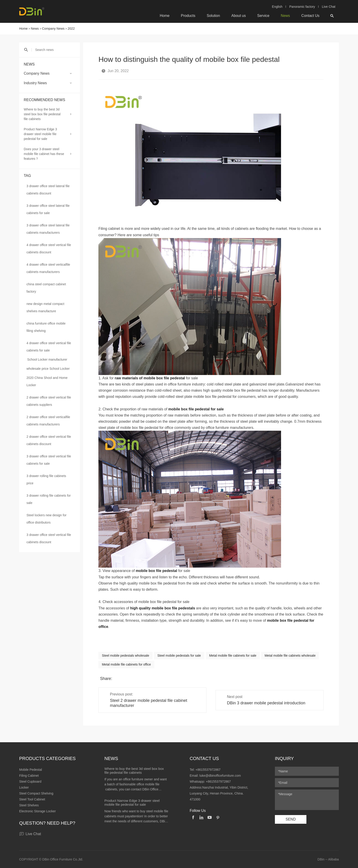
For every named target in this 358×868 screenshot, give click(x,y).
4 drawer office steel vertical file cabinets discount (49, 249)
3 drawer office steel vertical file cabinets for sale (49, 460)
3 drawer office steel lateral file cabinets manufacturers (48, 229)
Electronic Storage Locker (37, 811)
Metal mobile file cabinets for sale (233, 656)
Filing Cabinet (29, 776)
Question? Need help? (47, 823)
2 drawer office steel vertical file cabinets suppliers (49, 401)
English (277, 7)
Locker (24, 787)
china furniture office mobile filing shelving (46, 327)
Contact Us (310, 16)
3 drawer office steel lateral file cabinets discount (48, 190)
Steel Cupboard (30, 781)
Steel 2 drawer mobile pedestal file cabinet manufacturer (148, 703)
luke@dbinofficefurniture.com (220, 776)
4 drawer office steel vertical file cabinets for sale (49, 347)
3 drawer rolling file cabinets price (46, 480)
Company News (53, 29)
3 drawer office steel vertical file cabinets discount (49, 538)
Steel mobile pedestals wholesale (125, 656)
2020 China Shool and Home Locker (47, 381)
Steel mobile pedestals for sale (179, 656)
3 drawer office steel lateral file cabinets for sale (48, 209)
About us (238, 16)
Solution (213, 16)
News (285, 16)
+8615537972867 (208, 770)
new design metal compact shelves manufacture (45, 307)
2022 (71, 29)
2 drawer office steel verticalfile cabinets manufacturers (48, 421)
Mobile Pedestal (31, 770)
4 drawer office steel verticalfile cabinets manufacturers (48, 268)
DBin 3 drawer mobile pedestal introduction (266, 703)
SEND (291, 819)
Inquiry (284, 758)
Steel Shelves (29, 805)
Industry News (35, 83)
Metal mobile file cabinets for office (126, 664)
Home (165, 16)
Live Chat (329, 7)
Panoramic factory (302, 7)
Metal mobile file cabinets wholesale (290, 656)
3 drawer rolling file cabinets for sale (49, 499)
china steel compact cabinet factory (46, 288)
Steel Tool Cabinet (32, 799)
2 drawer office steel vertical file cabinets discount (49, 440)
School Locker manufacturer (47, 359)
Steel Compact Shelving (36, 793)
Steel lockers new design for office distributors (46, 519)
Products (188, 16)
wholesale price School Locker (48, 369)
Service (263, 16)
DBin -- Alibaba (328, 859)
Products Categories (47, 758)
